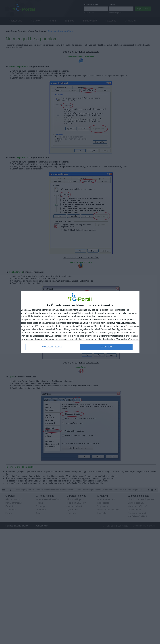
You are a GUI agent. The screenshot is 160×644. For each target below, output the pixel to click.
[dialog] (80, 322)
